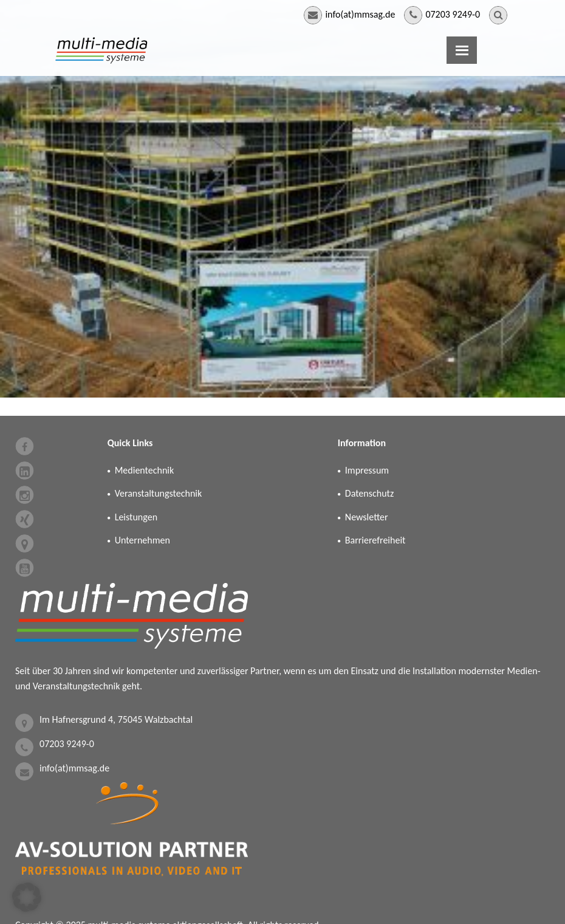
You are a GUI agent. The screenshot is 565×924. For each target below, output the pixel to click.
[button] (27, 897)
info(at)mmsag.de (360, 14)
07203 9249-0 (453, 14)
